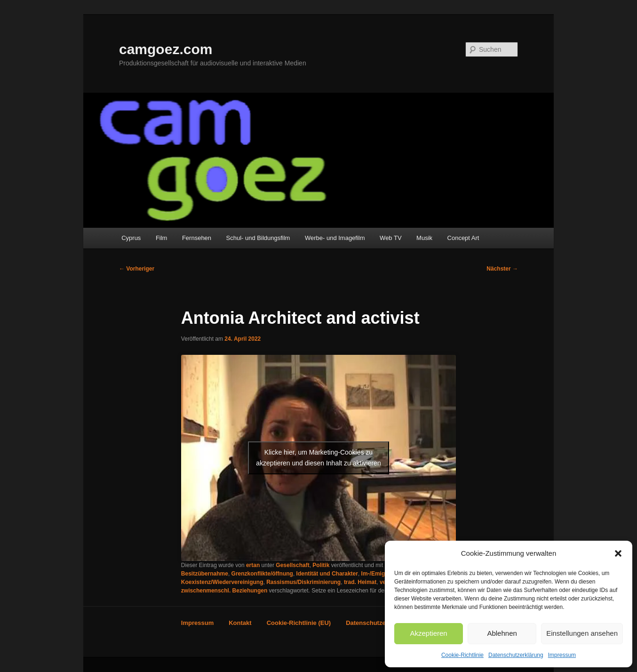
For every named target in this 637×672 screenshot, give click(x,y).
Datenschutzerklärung (516, 655)
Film (162, 238)
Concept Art (463, 238)
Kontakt (240, 623)
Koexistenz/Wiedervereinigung (222, 582)
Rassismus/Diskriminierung (303, 582)
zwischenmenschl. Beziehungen (224, 591)
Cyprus (131, 238)
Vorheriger (137, 269)
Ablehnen (502, 633)
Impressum (562, 655)
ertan (253, 565)
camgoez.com (166, 49)
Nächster (502, 269)
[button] (618, 553)
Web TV (390, 238)
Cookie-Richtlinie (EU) (299, 623)
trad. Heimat (360, 582)
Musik (424, 238)
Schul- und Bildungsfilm (258, 238)
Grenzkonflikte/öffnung (262, 574)
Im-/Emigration (381, 574)
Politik (321, 565)
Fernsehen (197, 238)
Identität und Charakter (327, 574)
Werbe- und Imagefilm (335, 238)
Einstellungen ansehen (582, 633)
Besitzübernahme (205, 574)
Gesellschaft (292, 565)
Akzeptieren (428, 633)
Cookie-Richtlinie (462, 655)
